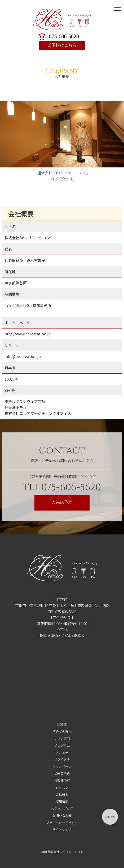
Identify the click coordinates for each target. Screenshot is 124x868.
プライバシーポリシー (62, 823)
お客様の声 (62, 781)
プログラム (62, 746)
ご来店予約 (62, 503)
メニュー (62, 753)
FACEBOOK (74, 636)
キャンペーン (62, 767)
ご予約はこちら (62, 45)
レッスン (62, 788)
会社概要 (62, 795)
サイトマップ (62, 830)
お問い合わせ (62, 816)
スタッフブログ (62, 809)
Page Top (110, 816)
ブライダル (62, 760)
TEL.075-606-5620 (62, 487)
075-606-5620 (64, 36)
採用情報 (62, 802)
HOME (62, 724)
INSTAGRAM (51, 636)
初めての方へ (62, 732)
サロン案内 (62, 739)
